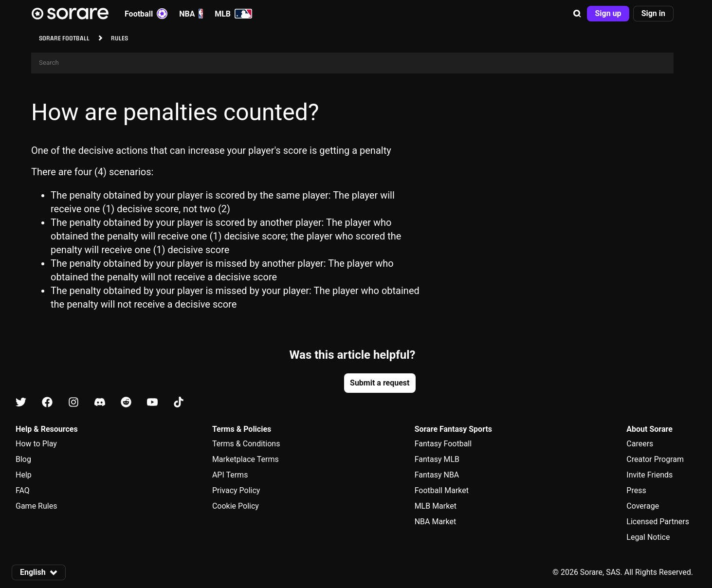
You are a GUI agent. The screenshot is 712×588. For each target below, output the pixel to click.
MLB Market (436, 506)
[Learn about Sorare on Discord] (100, 403)
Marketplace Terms (246, 459)
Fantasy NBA (437, 475)
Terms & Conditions (246, 444)
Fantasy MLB (437, 459)
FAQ (23, 490)
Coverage (643, 506)
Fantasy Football (443, 444)
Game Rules (36, 506)
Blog (23, 459)
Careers (640, 444)
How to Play (36, 444)
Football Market (442, 490)
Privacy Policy (236, 490)
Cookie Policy (236, 506)
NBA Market (436, 522)
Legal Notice (648, 537)
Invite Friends (649, 475)
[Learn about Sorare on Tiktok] (179, 403)
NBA (191, 14)
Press (636, 490)
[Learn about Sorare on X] (21, 403)
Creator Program (655, 459)
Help (24, 475)
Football (146, 14)
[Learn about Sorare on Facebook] (47, 403)
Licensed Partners (658, 522)
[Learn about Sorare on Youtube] (152, 403)
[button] (577, 14)
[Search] (352, 63)
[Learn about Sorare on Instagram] (73, 403)
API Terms (230, 475)
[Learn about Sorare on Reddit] (126, 403)
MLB (233, 14)
